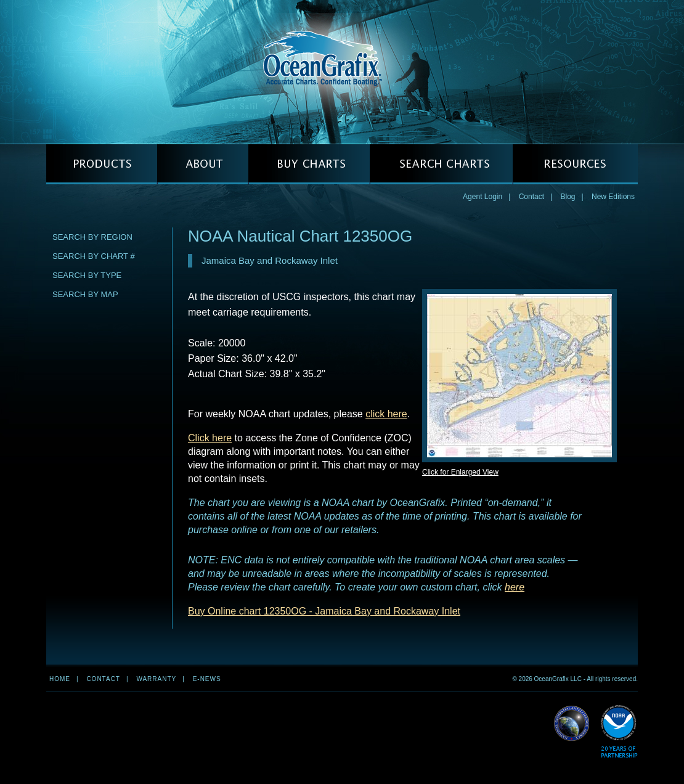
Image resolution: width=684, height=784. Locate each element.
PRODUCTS (102, 164)
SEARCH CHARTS (441, 164)
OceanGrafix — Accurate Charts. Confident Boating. (342, 71)
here (515, 587)
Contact (531, 197)
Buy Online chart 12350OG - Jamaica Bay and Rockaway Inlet (324, 611)
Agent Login (482, 197)
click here (386, 414)
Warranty (156, 679)
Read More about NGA (572, 724)
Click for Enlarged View (460, 472)
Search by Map (85, 294)
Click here (210, 438)
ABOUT (203, 164)
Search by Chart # (94, 256)
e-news (207, 679)
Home (60, 679)
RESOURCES (575, 164)
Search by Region (92, 237)
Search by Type (87, 275)
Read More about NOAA (619, 732)
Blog (568, 197)
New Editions (613, 197)
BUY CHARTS (309, 164)
